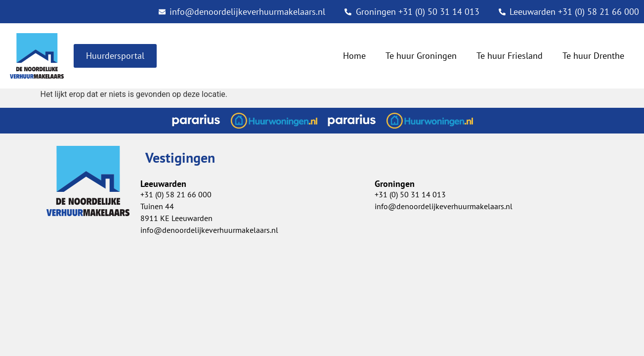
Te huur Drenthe (593, 56)
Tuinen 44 (157, 206)
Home (354, 56)
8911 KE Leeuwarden (176, 218)
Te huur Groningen (421, 56)
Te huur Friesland (510, 56)
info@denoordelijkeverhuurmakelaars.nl (444, 206)
